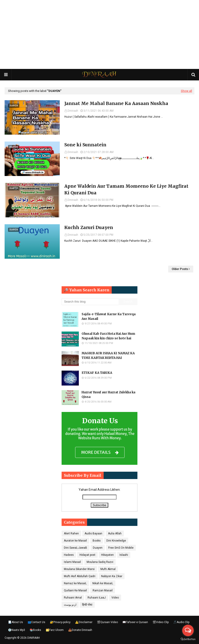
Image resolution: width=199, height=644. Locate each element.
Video (115, 598)
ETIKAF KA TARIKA (97, 373)
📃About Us (16, 622)
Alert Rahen (71, 533)
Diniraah (73, 111)
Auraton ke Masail (75, 541)
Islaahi (124, 555)
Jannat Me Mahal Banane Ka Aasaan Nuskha (116, 103)
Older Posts (180, 269)
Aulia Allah (115, 533)
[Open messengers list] (188, 630)
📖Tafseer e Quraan (135, 622)
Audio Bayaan (93, 533)
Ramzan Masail (103, 590)
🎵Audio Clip (181, 622)
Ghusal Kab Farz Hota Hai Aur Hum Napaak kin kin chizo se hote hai (108, 336)
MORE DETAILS (100, 453)
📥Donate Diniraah (80, 630)
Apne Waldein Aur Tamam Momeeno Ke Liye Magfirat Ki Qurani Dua (126, 189)
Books (97, 541)
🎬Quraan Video (107, 622)
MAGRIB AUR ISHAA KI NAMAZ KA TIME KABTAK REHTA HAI (108, 356)
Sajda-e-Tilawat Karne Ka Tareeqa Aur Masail (109, 316)
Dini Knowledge (116, 541)
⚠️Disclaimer (84, 622)
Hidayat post (87, 555)
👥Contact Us (36, 622)
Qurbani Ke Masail (75, 590)
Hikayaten (107, 555)
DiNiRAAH (34, 638)
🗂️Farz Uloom (55, 630)
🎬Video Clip (161, 622)
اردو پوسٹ (70, 605)
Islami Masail (72, 562)
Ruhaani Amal (73, 598)
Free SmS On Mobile (121, 548)
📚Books (35, 630)
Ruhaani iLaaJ (97, 598)
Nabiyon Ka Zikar (112, 576)
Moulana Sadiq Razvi (100, 562)
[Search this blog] (90, 302)
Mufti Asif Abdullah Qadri (80, 576)
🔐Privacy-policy (60, 622)
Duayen (98, 548)
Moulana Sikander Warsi (79, 569)
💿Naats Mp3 (17, 630)
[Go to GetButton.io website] (188, 639)
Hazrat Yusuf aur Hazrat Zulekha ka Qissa (108, 395)
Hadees (69, 555)
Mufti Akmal (108, 569)
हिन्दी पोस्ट (87, 605)
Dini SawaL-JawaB (75, 548)
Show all (186, 91)
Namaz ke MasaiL (75, 583)
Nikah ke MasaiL (103, 583)
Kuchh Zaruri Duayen (89, 227)
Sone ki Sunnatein (85, 145)
